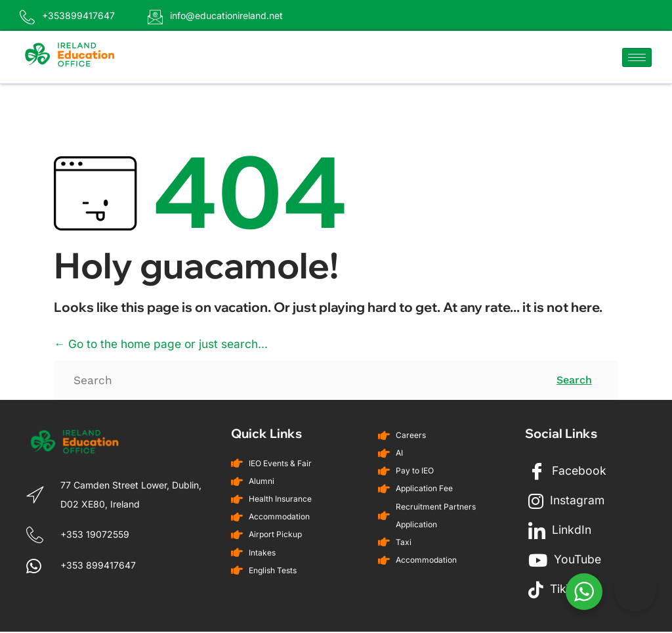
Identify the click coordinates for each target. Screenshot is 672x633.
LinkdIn (560, 532)
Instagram (567, 502)
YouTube (566, 561)
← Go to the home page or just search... (166, 345)
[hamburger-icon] (637, 58)
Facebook (568, 473)
